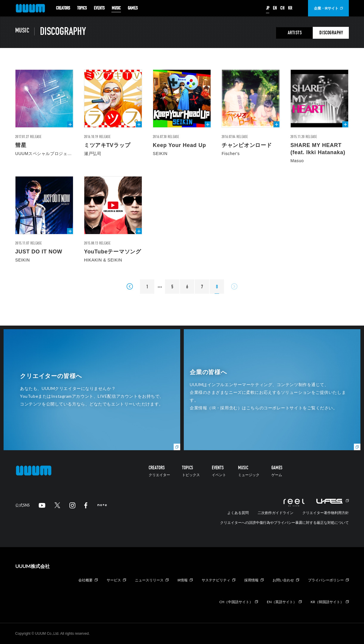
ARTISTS (295, 33)
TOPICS (82, 8)
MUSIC (116, 8)
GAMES (133, 8)
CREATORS (63, 8)
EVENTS (99, 8)
